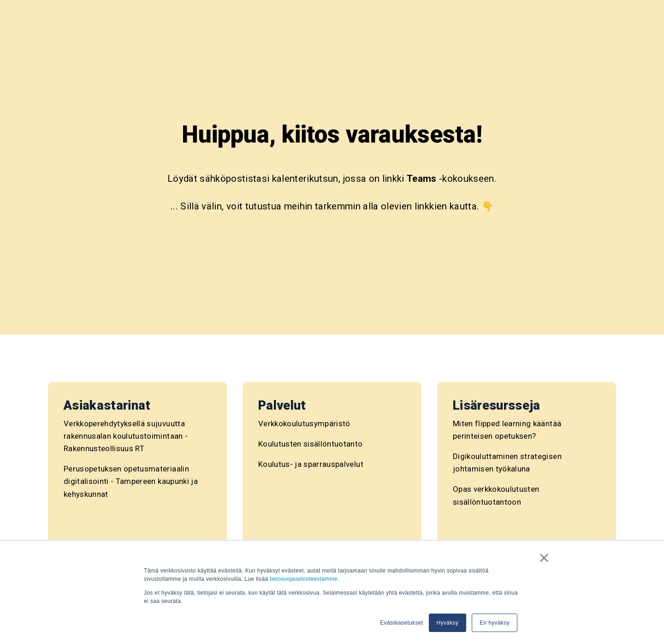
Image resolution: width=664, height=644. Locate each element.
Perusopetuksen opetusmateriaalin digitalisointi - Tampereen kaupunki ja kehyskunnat (131, 481)
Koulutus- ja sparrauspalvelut (311, 464)
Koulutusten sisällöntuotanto (311, 444)
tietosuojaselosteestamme (304, 579)
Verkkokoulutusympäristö (304, 423)
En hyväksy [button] (495, 623)
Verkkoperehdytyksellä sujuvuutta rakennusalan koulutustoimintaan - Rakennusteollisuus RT (126, 436)
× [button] (544, 558)
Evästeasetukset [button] (401, 623)
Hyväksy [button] (448, 623)
